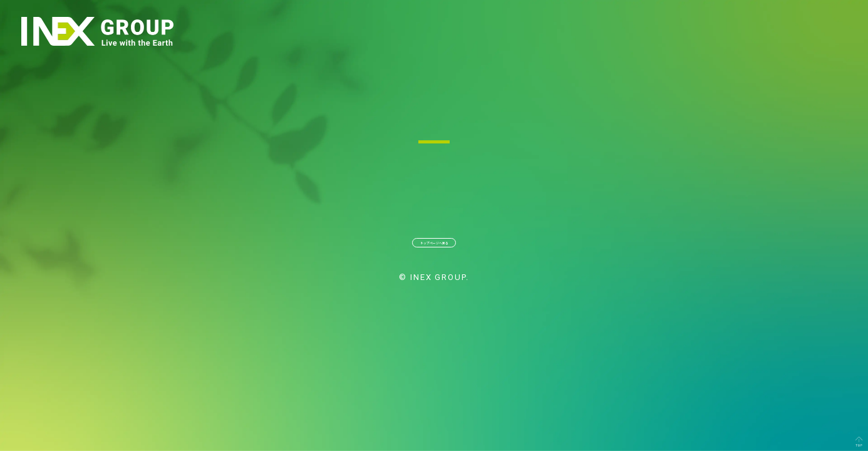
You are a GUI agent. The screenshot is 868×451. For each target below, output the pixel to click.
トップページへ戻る (434, 252)
